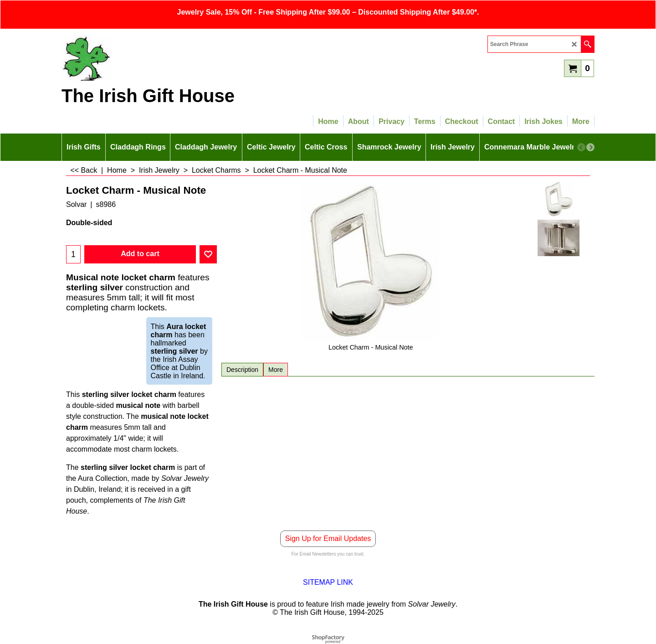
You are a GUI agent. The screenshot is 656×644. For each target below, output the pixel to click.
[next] (590, 147)
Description (242, 370)
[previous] (581, 147)
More (276, 370)
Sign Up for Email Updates (328, 538)
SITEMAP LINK (328, 582)
